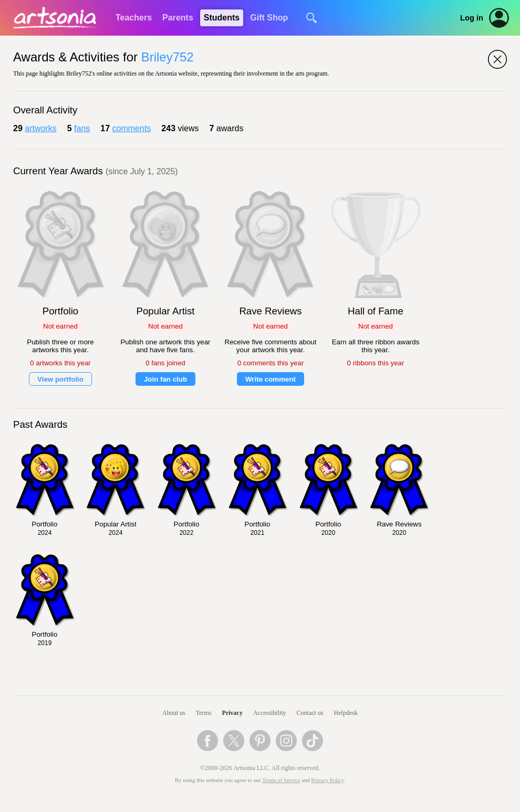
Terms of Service (281, 780)
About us (174, 713)
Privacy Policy (328, 780)
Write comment (271, 379)
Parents (178, 18)
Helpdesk (346, 713)
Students (222, 18)
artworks (40, 128)
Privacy (232, 713)
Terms (204, 713)
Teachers (134, 18)
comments (132, 128)
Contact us (310, 713)
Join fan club (165, 379)
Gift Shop (269, 18)
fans (82, 128)
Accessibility (270, 713)
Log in (472, 18)
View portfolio (60, 379)
